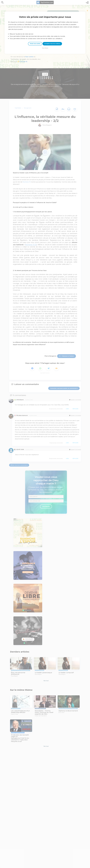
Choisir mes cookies (35, 44)
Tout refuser (45, 48)
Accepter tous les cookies (52, 44)
